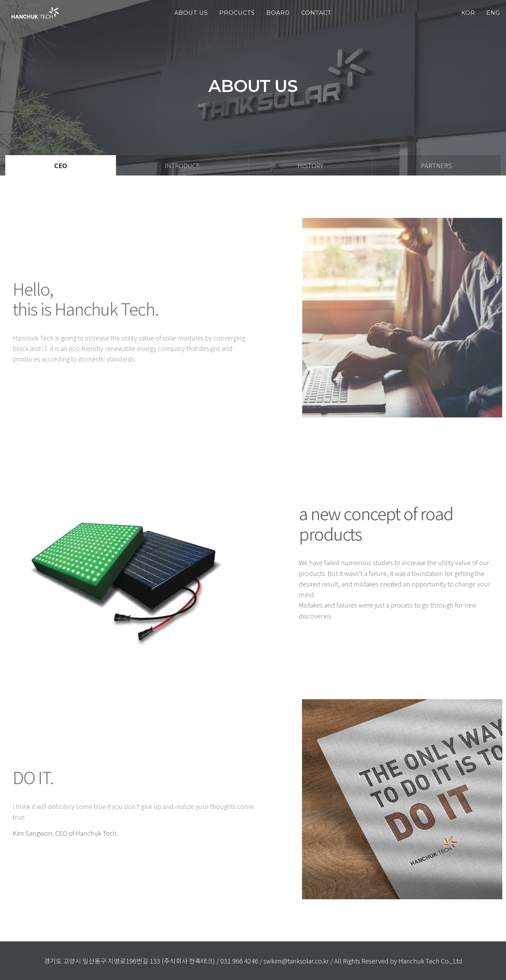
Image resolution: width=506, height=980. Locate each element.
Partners (436, 165)
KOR (468, 13)
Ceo (61, 165)
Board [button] (278, 13)
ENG (493, 13)
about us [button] (191, 13)
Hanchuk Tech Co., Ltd (430, 961)
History (310, 165)
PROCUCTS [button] (237, 13)
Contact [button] (316, 13)
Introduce (182, 165)
